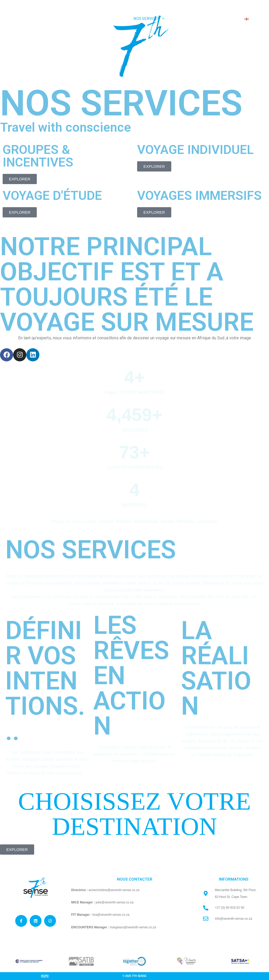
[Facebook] (247, 4)
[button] (153, 19)
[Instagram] (254, 4)
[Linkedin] (261, 4)
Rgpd (45, 976)
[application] (166, 19)
